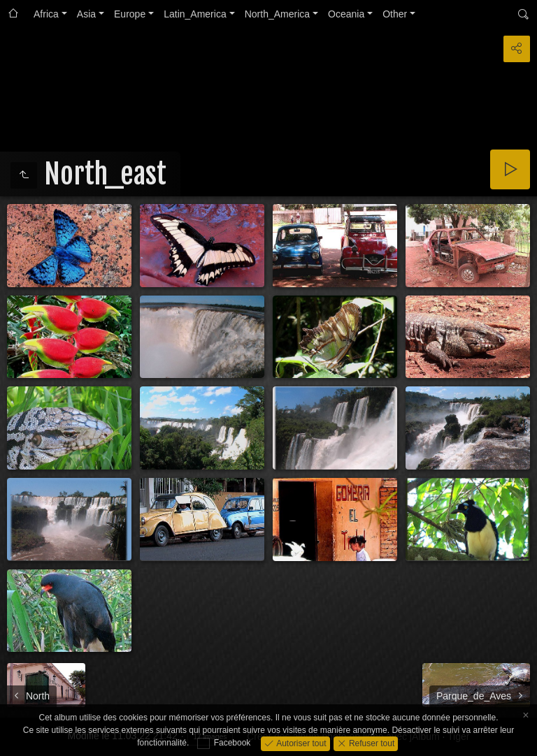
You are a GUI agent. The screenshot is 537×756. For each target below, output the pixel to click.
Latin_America (195, 14)
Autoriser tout (300, 743)
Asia (86, 14)
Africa (46, 14)
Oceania (346, 14)
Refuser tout (371, 743)
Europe (130, 14)
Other (395, 14)
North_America (277, 14)
